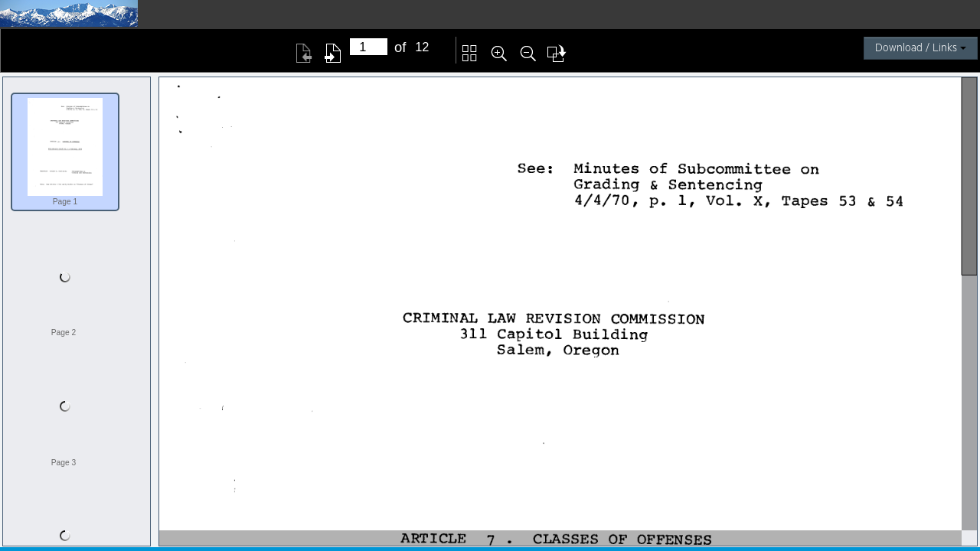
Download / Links (921, 48)
